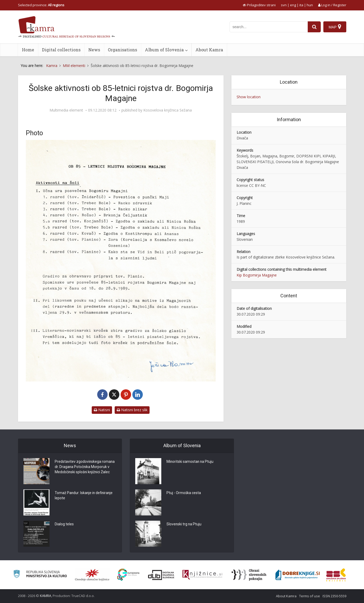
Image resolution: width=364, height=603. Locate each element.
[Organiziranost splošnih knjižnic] (92, 575)
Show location (249, 97)
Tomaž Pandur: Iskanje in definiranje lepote (84, 496)
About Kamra (209, 50)
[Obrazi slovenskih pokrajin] (249, 575)
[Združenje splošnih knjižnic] (336, 575)
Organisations (122, 50)
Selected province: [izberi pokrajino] (41, 5)
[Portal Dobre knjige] (298, 575)
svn (284, 5)
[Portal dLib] (161, 575)
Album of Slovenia (164, 50)
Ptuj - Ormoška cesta (184, 493)
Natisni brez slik (132, 410)
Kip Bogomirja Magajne (257, 275)
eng (293, 5)
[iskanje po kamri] (269, 27)
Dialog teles (64, 525)
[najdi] (314, 27)
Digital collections (61, 50)
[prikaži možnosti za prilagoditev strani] (259, 5)
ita (301, 5)
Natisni (102, 410)
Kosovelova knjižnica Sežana (168, 110)
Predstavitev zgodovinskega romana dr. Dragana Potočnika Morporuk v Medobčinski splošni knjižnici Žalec (85, 467)
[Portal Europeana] (128, 575)
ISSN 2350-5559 (334, 596)
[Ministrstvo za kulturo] (40, 575)
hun (310, 5)
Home (28, 50)
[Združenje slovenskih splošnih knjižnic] (202, 575)
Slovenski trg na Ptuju (184, 525)
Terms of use (310, 596)
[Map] (335, 27)
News (94, 50)
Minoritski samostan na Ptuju (190, 462)
